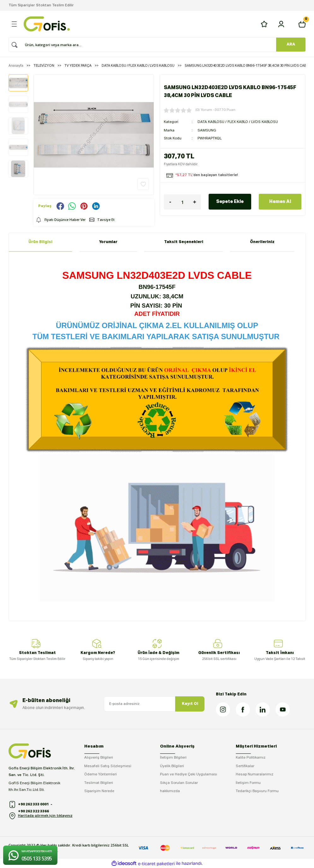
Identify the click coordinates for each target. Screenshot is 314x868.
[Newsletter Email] (154, 704)
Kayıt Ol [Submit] (190, 704)
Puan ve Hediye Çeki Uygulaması (189, 774)
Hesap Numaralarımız (255, 774)
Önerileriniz (262, 242)
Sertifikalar (245, 766)
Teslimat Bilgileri (99, 783)
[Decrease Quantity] (170, 201)
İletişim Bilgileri (173, 758)
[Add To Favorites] (143, 184)
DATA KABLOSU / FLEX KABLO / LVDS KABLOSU (238, 122)
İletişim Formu (248, 783)
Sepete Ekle (230, 201)
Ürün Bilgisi (40, 242)
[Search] (155, 45)
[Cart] (302, 24)
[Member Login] (281, 24)
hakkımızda (170, 791)
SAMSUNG (207, 130)
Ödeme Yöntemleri (101, 774)
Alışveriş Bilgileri (99, 758)
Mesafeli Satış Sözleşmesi (108, 766)
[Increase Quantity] (195, 201)
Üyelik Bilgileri (172, 766)
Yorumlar (108, 242)
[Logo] (47, 24)
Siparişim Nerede (99, 791)
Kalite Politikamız (251, 758)
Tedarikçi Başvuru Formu (257, 791)
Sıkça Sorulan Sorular (179, 783)
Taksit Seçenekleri (184, 242)
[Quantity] (182, 201)
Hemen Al (280, 201)
